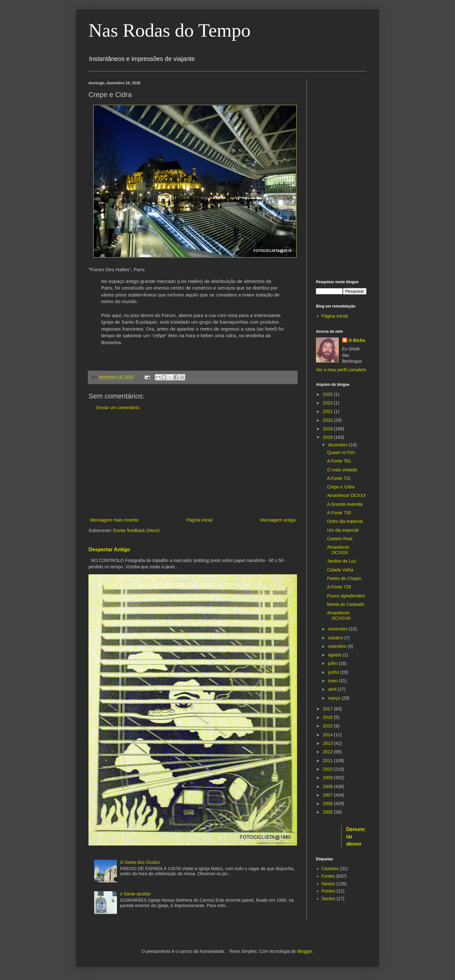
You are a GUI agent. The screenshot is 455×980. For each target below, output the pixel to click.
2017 (328, 709)
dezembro (338, 445)
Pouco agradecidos (346, 596)
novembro (338, 629)
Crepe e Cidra (341, 487)
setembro (338, 646)
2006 (328, 804)
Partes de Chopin (344, 578)
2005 (328, 812)
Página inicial (200, 520)
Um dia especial (343, 530)
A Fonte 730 (339, 513)
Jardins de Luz (341, 561)
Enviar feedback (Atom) (136, 530)
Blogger (305, 951)
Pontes (329, 891)
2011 (328, 761)
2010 (328, 769)
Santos (329, 899)
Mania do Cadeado (346, 604)
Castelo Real (340, 539)
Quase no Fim (341, 452)
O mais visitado (342, 470)
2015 (328, 726)
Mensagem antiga (278, 520)
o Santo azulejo (135, 894)
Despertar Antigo (109, 549)
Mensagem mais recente (114, 520)
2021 (328, 411)
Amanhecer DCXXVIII (339, 615)
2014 (328, 735)
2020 (328, 420)
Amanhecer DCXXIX (338, 550)
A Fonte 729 (339, 587)
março (335, 698)
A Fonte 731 (339, 478)
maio (333, 681)
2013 (328, 743)
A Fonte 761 (339, 461)
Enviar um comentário (118, 408)
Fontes (328, 876)
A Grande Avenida (345, 504)
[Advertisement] (193, 464)
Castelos (330, 869)
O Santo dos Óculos (140, 862)
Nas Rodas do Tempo (170, 30)
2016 (328, 717)
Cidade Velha (340, 570)
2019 (328, 429)
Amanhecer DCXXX (347, 495)
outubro (336, 638)
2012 (328, 752)
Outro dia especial (345, 521)
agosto (335, 655)
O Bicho (357, 340)
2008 (328, 786)
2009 (328, 778)
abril (333, 689)
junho (334, 672)
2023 (328, 403)
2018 (328, 437)
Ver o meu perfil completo (341, 370)
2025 (328, 394)
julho (333, 663)
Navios (328, 884)
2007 (328, 795)
